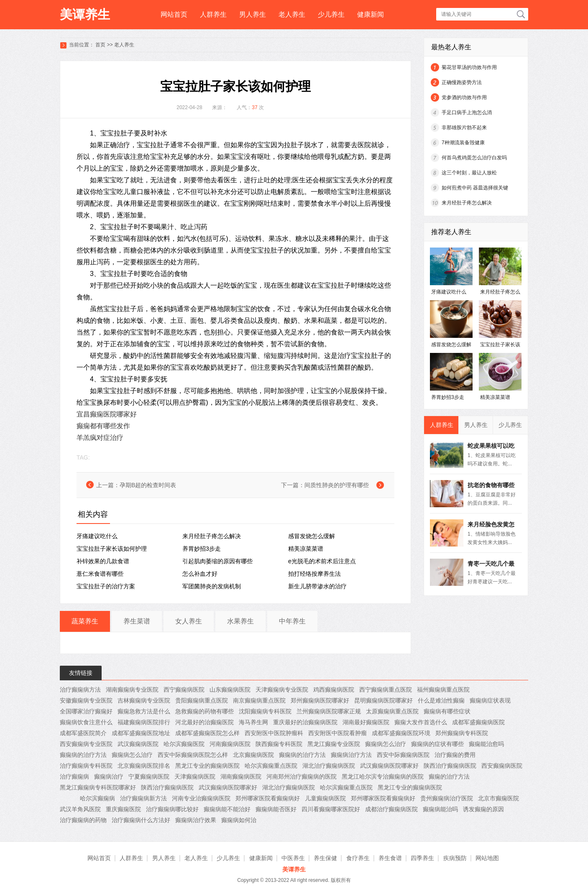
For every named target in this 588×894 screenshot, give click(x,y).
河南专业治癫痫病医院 (201, 798)
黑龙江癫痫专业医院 (334, 744)
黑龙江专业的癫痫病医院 (207, 766)
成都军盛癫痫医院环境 (401, 733)
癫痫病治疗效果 (196, 820)
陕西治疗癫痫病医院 (450, 766)
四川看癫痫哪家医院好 (331, 809)
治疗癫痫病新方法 (143, 798)
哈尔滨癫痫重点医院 (271, 766)
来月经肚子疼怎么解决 (212, 536)
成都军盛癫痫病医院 (478, 722)
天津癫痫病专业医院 (282, 690)
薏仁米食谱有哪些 (100, 574)
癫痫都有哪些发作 (103, 426)
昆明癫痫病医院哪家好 (383, 700)
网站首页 (174, 14)
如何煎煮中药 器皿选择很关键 (475, 188)
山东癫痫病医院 (230, 690)
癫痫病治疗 (109, 777)
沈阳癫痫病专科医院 (265, 711)
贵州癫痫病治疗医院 (447, 798)
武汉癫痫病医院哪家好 (389, 766)
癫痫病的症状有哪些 (437, 744)
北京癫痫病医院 (253, 755)
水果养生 (240, 621)
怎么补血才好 (200, 574)
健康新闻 (371, 14)
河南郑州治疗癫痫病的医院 (302, 777)
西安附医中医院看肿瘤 (337, 733)
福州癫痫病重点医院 (443, 690)
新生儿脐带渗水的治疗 (317, 586)
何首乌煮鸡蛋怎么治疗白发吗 (474, 158)
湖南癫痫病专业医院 (132, 690)
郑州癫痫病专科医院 (462, 733)
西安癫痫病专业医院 (86, 744)
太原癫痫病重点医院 (392, 711)
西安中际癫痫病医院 (403, 755)
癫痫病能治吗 (440, 809)
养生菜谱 (137, 621)
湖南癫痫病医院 (241, 777)
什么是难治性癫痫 (441, 700)
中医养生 (293, 858)
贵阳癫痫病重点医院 (202, 700)
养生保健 (325, 858)
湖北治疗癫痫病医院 (329, 766)
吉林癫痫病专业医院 (144, 700)
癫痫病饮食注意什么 (86, 722)
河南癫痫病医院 (230, 744)
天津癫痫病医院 (195, 777)
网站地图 (487, 858)
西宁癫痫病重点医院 (386, 690)
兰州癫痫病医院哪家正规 (329, 711)
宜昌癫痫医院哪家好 (107, 414)
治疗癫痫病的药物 (83, 820)
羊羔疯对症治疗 (100, 438)
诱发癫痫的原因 (483, 809)
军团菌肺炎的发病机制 (212, 586)
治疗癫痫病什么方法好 (141, 820)
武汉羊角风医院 (80, 809)
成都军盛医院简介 (83, 733)
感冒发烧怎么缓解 (312, 536)
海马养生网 (253, 722)
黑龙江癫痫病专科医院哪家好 (98, 787)
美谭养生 (85, 14)
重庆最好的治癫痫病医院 (305, 722)
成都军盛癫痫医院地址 (141, 733)
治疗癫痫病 (74, 777)
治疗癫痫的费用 (455, 755)
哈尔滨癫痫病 (97, 798)
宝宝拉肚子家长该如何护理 (112, 549)
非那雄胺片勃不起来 (464, 128)
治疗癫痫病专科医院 (86, 766)
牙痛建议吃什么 (97, 536)
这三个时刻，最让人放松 (469, 173)
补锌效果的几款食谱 (103, 561)
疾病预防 (455, 858)
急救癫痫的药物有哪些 (205, 711)
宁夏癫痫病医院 (149, 777)
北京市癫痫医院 (499, 798)
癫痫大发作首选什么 (421, 722)
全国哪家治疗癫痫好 (86, 711)
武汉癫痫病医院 (138, 744)
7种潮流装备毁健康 (463, 143)
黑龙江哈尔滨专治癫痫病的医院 (383, 777)
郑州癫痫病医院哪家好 (320, 700)
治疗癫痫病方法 (80, 690)
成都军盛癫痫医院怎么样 (207, 733)
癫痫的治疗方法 (449, 777)
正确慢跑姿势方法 (462, 82)
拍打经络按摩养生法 (314, 574)
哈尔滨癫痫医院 (184, 744)
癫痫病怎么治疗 (386, 744)
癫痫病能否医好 (276, 809)
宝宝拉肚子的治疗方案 (106, 586)
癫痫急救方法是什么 (144, 711)
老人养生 (292, 14)
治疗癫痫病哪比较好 (172, 809)
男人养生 (253, 14)
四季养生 (422, 858)
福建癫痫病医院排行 (144, 722)
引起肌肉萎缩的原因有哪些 (217, 561)
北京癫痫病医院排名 (144, 766)
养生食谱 (390, 858)
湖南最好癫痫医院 (366, 722)
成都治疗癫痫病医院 (391, 809)
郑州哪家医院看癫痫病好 (268, 798)
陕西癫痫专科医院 (279, 744)
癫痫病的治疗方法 (83, 755)
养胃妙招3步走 (202, 549)
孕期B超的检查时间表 (148, 485)
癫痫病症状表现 (490, 700)
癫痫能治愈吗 (486, 744)
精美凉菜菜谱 (306, 549)
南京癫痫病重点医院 (259, 700)
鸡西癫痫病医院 (334, 690)
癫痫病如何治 (239, 820)
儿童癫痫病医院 (325, 798)
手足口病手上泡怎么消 (467, 112)
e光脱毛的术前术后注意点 (322, 561)
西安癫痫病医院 (502, 766)
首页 (100, 45)
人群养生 (213, 14)
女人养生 (189, 621)
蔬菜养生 (85, 621)
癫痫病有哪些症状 (447, 711)
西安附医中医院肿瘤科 (274, 733)
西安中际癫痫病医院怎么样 (193, 755)
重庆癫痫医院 (123, 809)
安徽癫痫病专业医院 (86, 700)
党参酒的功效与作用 (464, 97)
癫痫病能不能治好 (227, 809)
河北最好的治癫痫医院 (205, 722)
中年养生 (292, 621)
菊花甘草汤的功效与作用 (469, 67)
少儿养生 (331, 14)
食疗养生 (358, 858)
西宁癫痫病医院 (184, 690)
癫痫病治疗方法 (351, 755)
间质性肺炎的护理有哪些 (337, 485)
